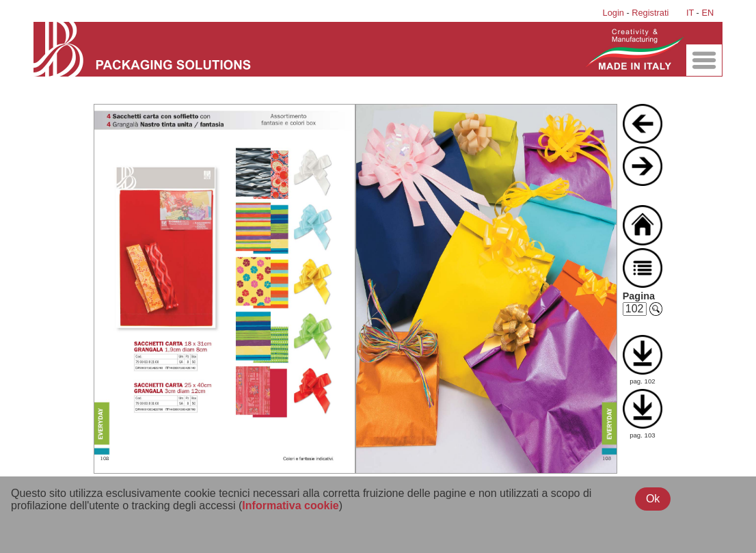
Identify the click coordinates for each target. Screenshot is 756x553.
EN (707, 13)
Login (613, 13)
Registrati (650, 13)
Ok (653, 499)
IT (690, 13)
